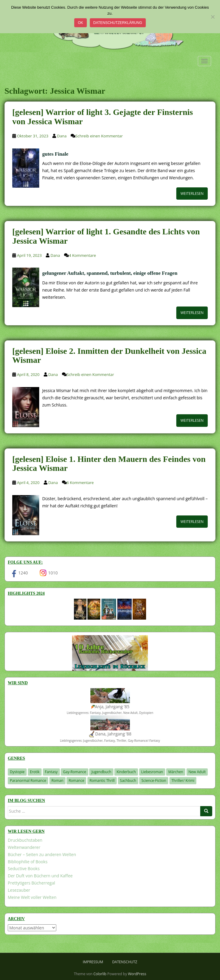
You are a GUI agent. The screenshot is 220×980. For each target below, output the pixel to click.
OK (80, 23)
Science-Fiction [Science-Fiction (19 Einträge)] (154, 780)
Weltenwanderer (24, 847)
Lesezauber (19, 890)
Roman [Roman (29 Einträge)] (57, 780)
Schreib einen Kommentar (99, 136)
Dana (62, 136)
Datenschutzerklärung (118, 23)
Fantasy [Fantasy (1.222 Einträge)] (51, 772)
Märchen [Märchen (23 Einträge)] (176, 772)
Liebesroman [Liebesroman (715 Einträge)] (152, 772)
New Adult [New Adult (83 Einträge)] (197, 772)
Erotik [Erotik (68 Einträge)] (35, 772)
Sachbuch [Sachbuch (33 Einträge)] (128, 780)
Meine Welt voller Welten (32, 897)
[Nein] (213, 17)
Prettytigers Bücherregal (31, 883)
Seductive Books (24, 869)
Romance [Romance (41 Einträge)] (76, 780)
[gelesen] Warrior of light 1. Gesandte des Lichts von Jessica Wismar (106, 236)
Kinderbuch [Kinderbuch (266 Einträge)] (126, 772)
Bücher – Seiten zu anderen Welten (42, 854)
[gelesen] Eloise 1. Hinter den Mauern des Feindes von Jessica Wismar (109, 464)
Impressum (93, 962)
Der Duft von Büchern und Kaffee (40, 876)
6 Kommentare (80, 483)
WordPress (137, 974)
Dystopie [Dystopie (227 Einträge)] (17, 772)
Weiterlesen (192, 194)
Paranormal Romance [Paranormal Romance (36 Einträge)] (28, 780)
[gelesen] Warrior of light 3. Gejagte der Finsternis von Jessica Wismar (103, 117)
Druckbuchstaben (25, 840)
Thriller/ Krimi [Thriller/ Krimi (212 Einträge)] (183, 780)
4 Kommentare (82, 255)
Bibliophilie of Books (28, 862)
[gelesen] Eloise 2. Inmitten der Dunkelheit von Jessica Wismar (109, 356)
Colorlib (100, 974)
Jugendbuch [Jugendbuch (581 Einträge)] (101, 772)
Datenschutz (125, 962)
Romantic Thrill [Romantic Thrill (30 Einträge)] (102, 780)
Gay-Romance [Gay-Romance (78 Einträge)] (75, 772)
